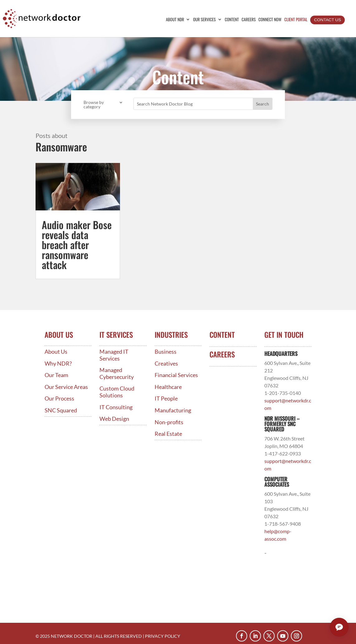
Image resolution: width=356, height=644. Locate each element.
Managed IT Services (114, 355)
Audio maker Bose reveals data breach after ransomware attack (77, 245)
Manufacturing (173, 410)
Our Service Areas (66, 387)
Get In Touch (284, 335)
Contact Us (327, 20)
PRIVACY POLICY (163, 636)
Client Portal (296, 20)
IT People (166, 398)
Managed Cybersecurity (117, 374)
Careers (249, 20)
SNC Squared (61, 410)
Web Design (114, 419)
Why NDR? (58, 364)
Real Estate (168, 434)
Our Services (204, 20)
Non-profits (169, 422)
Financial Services (176, 375)
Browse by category (94, 105)
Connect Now (270, 20)
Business (166, 352)
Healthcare (168, 387)
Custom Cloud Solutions (117, 392)
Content (232, 20)
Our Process (59, 398)
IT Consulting (116, 407)
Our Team (56, 375)
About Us (56, 352)
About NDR (175, 20)
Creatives (166, 364)
